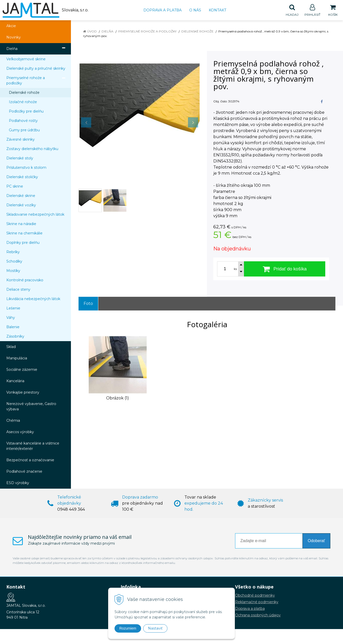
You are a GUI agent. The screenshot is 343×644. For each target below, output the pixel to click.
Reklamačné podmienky (257, 602)
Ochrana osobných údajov (258, 615)
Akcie (11, 26)
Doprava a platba (163, 10)
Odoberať (316, 541)
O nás (195, 10)
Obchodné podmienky (255, 596)
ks (235, 269)
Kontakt (217, 10)
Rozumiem (128, 628)
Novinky (14, 38)
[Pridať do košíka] (285, 269)
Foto (88, 304)
